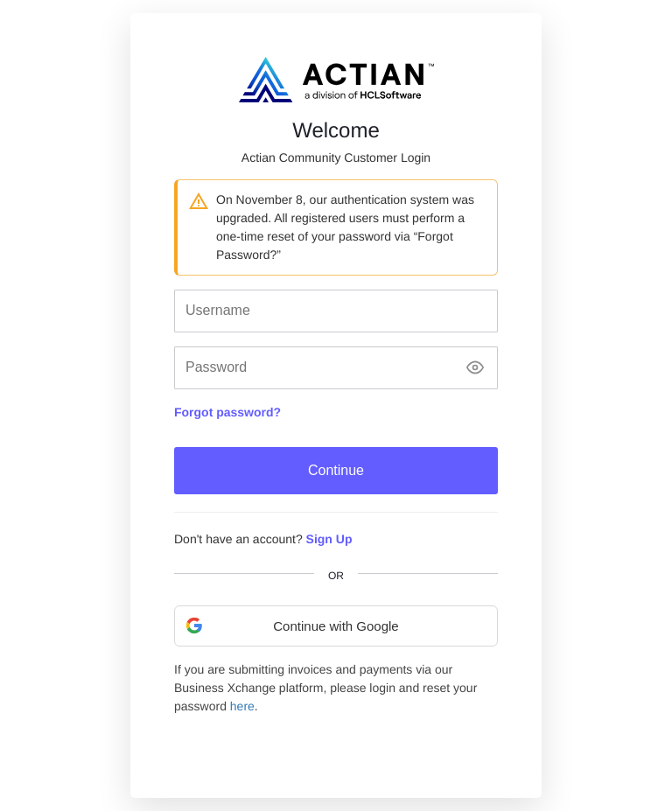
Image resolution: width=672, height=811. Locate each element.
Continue (336, 470)
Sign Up (329, 539)
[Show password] (475, 368)
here (242, 706)
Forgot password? (227, 412)
